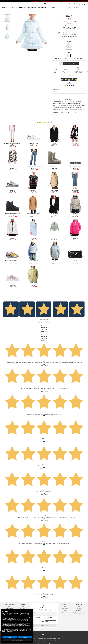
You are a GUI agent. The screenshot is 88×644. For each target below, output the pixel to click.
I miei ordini (65, 610)
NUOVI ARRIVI (5, 7)
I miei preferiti (65, 613)
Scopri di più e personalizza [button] (17, 640)
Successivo (44, 324)
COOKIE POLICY (35, 640)
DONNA (8, 4)
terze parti (21, 620)
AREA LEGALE (44, 640)
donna (57, 12)
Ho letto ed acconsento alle (44, 621)
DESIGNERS (21, 4)
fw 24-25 (63, 12)
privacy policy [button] (11, 615)
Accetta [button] (25, 637)
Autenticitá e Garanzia (79, 616)
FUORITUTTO (14, 7)
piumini (41, 12)
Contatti (79, 618)
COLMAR (69, 16)
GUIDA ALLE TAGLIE (78, 58)
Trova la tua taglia (62, 58)
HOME (25, 12)
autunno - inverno (49, 12)
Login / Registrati (65, 608)
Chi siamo (79, 608)
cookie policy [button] (13, 618)
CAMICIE (53, 7)
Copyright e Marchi (79, 610)
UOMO (14, 4)
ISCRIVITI (44, 625)
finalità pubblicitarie (15, 624)
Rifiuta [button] (10, 637)
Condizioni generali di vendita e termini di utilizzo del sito (79, 613)
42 (69, 55)
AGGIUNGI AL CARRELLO (71, 63)
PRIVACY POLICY (53, 640)
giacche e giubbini (32, 12)
